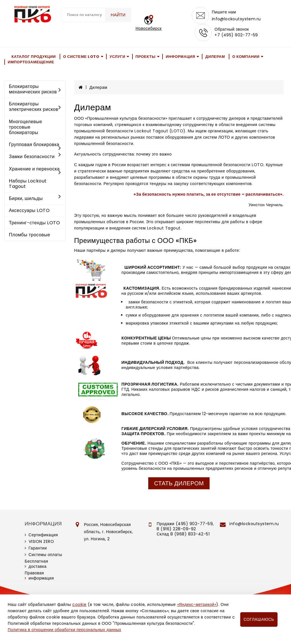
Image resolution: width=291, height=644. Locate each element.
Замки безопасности (35, 157)
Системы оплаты (45, 555)
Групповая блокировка (35, 145)
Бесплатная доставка (36, 564)
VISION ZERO (41, 541)
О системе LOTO (81, 57)
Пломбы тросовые (30, 235)
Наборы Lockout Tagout (28, 184)
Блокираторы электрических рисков (35, 107)
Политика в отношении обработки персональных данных (65, 630)
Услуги (117, 57)
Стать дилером (179, 483)
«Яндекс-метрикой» (197, 604)
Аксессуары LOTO (29, 210)
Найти (118, 15)
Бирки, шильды (35, 198)
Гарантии (38, 548)
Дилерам (215, 57)
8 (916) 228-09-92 (176, 529)
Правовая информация (39, 576)
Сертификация (43, 535)
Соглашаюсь (259, 619)
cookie (79, 604)
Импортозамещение (31, 62)
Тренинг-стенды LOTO (34, 223)
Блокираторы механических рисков (35, 89)
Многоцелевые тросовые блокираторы (26, 127)
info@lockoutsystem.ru (236, 19)
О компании (246, 57)
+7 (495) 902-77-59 (236, 35)
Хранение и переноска (35, 169)
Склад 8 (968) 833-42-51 (183, 534)
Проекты (146, 57)
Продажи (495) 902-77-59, (185, 524)
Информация (180, 57)
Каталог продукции (34, 57)
